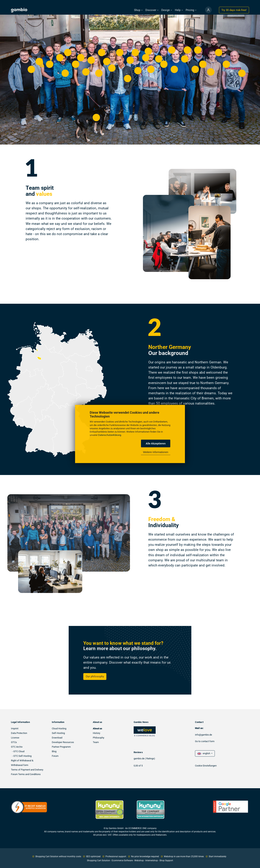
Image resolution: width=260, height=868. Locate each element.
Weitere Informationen (156, 452)
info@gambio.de (204, 735)
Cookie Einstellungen (206, 766)
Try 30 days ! (234, 10)
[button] (138, 10)
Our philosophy (95, 676)
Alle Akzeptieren (156, 444)
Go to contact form (205, 741)
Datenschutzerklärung (110, 435)
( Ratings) (150, 758)
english (204, 753)
